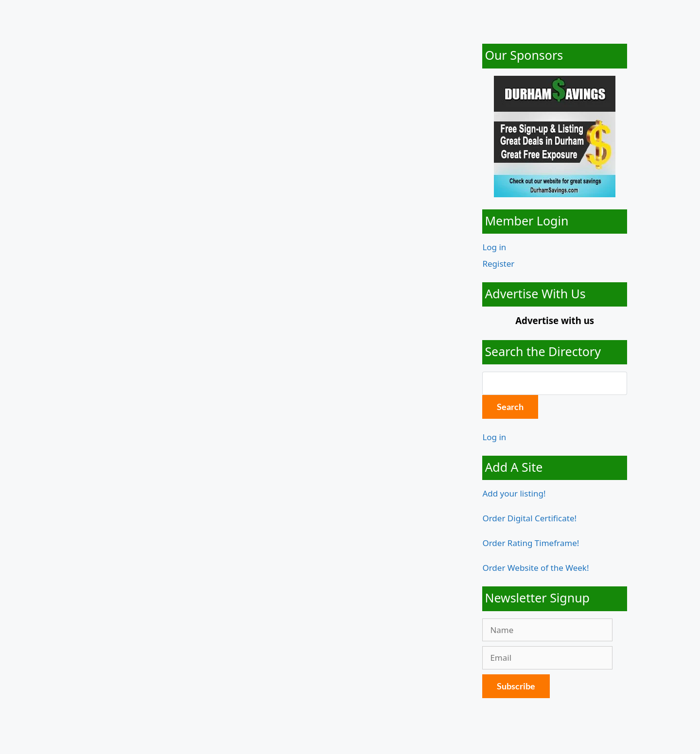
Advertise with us (555, 320)
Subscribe (516, 686)
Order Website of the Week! (535, 568)
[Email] (547, 658)
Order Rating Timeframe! (531, 543)
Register (498, 264)
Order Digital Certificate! (529, 518)
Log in (494, 247)
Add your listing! (514, 493)
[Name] (547, 630)
